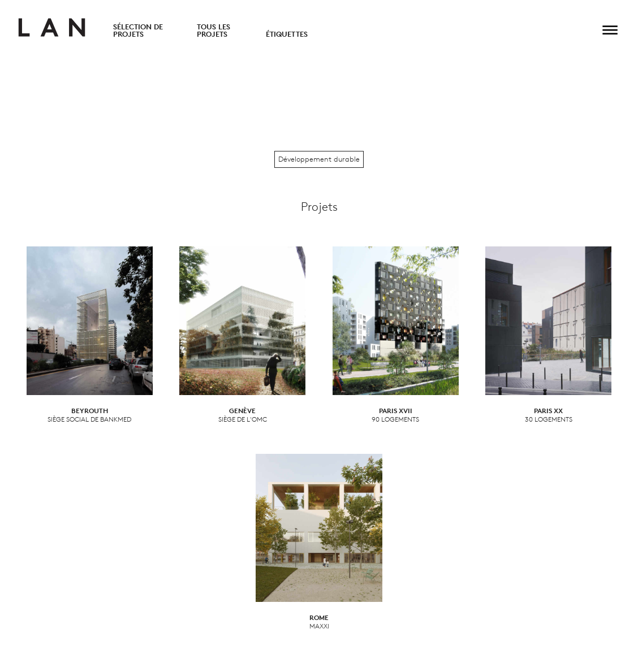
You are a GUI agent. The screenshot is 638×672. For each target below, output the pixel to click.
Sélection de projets (138, 31)
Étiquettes (287, 34)
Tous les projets (214, 31)
